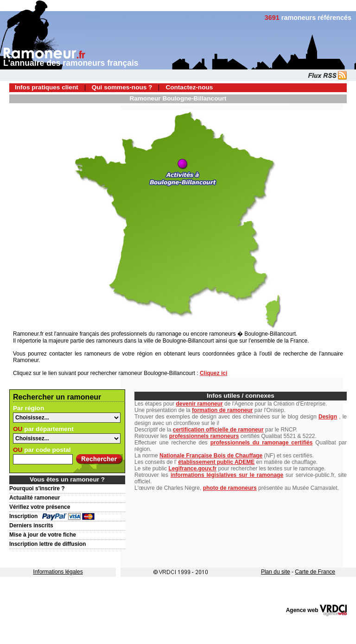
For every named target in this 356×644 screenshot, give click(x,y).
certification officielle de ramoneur (218, 430)
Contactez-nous (189, 87)
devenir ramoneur (199, 404)
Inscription (23, 516)
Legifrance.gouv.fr (192, 469)
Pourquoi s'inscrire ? (37, 488)
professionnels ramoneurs (204, 436)
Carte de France (315, 572)
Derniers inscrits (31, 525)
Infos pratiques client (47, 87)
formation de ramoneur (222, 410)
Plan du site (276, 572)
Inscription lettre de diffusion (48, 544)
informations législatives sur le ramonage (227, 475)
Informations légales (58, 572)
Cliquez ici (213, 373)
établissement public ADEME (216, 462)
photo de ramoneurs (230, 488)
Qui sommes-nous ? (122, 87)
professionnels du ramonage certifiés (262, 443)
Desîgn (328, 417)
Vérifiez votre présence (40, 507)
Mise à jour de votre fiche (43, 535)
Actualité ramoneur (35, 498)
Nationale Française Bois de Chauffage (211, 456)
